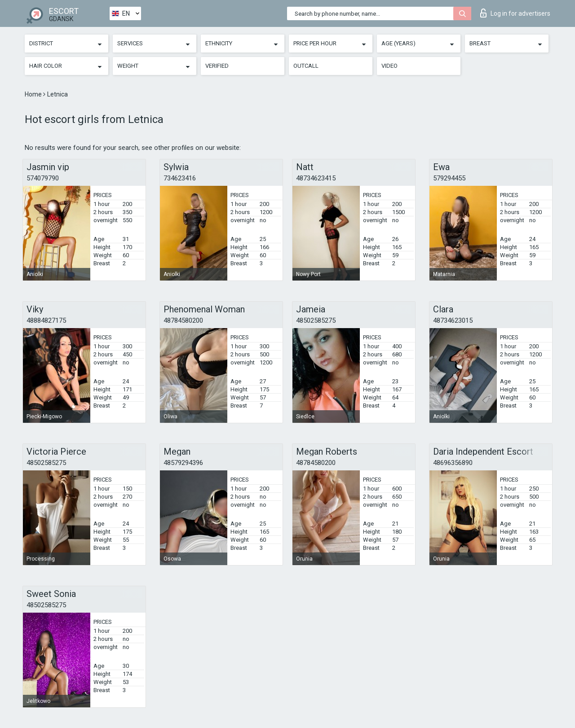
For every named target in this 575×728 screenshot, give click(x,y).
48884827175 (46, 320)
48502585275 (316, 320)
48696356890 (453, 463)
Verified (217, 66)
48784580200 (183, 320)
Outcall (306, 66)
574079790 (43, 178)
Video (389, 66)
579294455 (449, 178)
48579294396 (183, 463)
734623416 (180, 178)
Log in (515, 13)
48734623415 (316, 178)
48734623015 (453, 320)
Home (34, 94)
